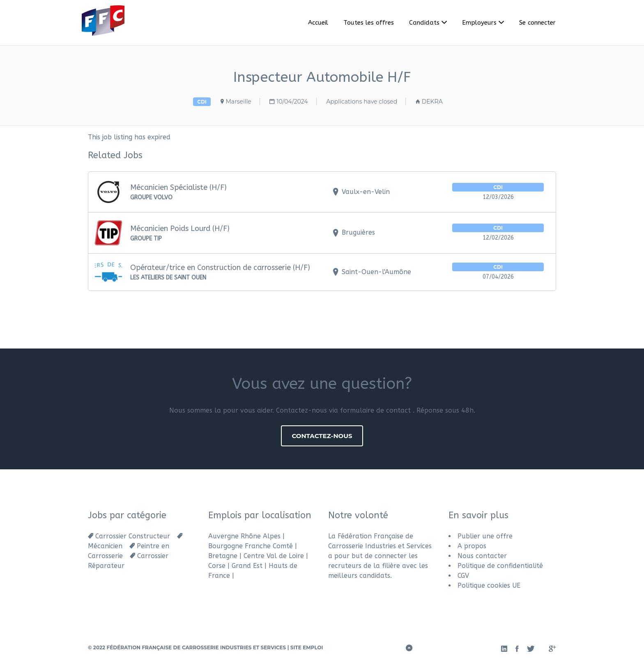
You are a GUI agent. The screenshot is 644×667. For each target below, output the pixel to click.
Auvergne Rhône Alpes (244, 536)
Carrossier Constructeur (133, 536)
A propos (472, 546)
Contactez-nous (322, 436)
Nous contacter (482, 556)
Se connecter (537, 23)
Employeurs (479, 23)
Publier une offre (485, 536)
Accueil (318, 23)
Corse (217, 566)
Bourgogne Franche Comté (251, 546)
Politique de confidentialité (500, 566)
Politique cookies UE (489, 585)
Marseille (239, 102)
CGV (463, 576)
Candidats (424, 23)
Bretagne (223, 556)
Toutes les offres (369, 23)
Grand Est (247, 566)
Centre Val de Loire (274, 556)
